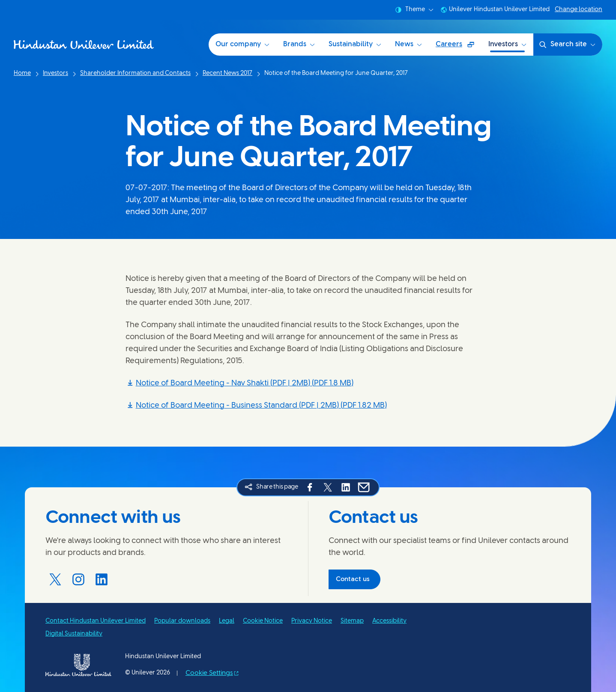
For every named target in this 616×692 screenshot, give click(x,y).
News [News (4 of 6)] (408, 44)
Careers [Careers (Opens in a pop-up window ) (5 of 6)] (458, 47)
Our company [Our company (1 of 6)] (242, 44)
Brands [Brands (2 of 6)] (299, 44)
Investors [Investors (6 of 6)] (507, 44)
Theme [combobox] (414, 10)
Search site (567, 45)
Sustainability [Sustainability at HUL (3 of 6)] (355, 44)
